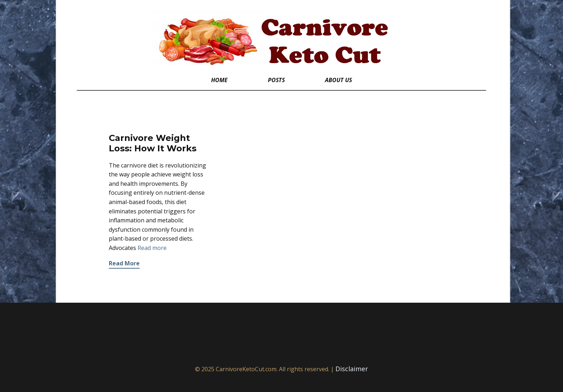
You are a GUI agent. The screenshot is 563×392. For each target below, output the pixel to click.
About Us (338, 80)
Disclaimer (352, 369)
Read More (124, 263)
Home (219, 80)
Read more (152, 248)
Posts (276, 80)
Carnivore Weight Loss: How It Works (153, 143)
